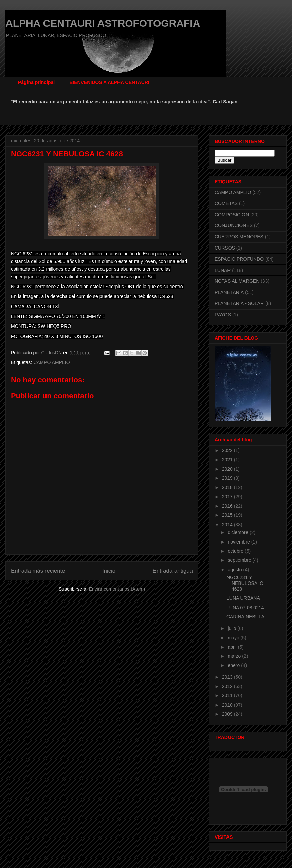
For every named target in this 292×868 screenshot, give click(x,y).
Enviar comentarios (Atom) (117, 589)
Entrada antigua (173, 571)
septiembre (240, 560)
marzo (235, 656)
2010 (228, 705)
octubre (236, 551)
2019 (228, 478)
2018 (228, 487)
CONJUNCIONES (234, 225)
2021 (228, 460)
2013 (228, 677)
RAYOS (223, 315)
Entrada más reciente (38, 571)
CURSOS (225, 248)
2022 (228, 450)
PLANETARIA (229, 292)
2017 (228, 497)
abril (233, 647)
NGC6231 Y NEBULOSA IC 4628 (245, 583)
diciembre (239, 532)
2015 (228, 515)
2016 (228, 506)
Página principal (36, 82)
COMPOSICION (232, 215)
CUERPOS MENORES (239, 237)
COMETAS (226, 203)
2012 (228, 686)
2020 (228, 469)
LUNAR (223, 270)
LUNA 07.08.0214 (245, 608)
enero (234, 665)
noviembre (239, 542)
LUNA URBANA (243, 598)
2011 (228, 695)
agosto (235, 570)
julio (232, 628)
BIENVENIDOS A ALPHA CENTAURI (109, 82)
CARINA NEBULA (245, 617)
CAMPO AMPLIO (51, 362)
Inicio (109, 571)
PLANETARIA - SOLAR (239, 303)
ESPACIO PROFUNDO (239, 259)
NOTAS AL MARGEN (237, 281)
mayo (234, 638)
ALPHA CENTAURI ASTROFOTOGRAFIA (103, 23)
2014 (228, 525)
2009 (228, 714)
